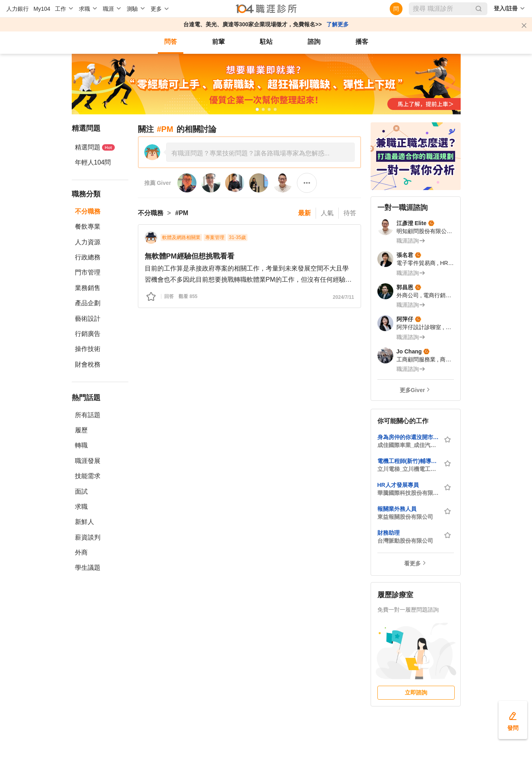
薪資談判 (88, 537)
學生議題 (88, 568)
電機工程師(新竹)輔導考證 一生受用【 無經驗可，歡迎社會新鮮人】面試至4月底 (408, 461)
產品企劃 (88, 303)
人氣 (327, 213)
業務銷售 (88, 288)
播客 (362, 42)
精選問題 (95, 147)
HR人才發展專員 (398, 485)
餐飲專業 (88, 227)
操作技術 (88, 349)
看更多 (412, 563)
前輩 (218, 42)
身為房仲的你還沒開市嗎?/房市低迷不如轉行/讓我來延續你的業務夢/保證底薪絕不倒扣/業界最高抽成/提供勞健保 (408, 437)
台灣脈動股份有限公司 (405, 541)
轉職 (81, 445)
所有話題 (88, 415)
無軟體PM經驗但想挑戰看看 (189, 256)
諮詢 (314, 42)
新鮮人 (84, 522)
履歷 (81, 430)
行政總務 (88, 257)
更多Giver (412, 390)
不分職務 (88, 211)
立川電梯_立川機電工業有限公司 (408, 469)
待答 (350, 213)
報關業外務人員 (397, 509)
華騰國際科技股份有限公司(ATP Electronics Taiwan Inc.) (408, 493)
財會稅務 (88, 364)
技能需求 (88, 476)
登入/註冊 (506, 8)
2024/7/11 (343, 297)
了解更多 (338, 24)
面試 (81, 491)
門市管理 (88, 272)
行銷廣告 (88, 334)
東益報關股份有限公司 (405, 517)
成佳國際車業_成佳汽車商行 (408, 445)
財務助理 (389, 533)
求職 (81, 507)
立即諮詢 (416, 692)
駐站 (266, 42)
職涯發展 (88, 461)
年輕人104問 (93, 162)
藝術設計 (88, 319)
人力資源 (88, 242)
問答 (171, 42)
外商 (81, 552)
